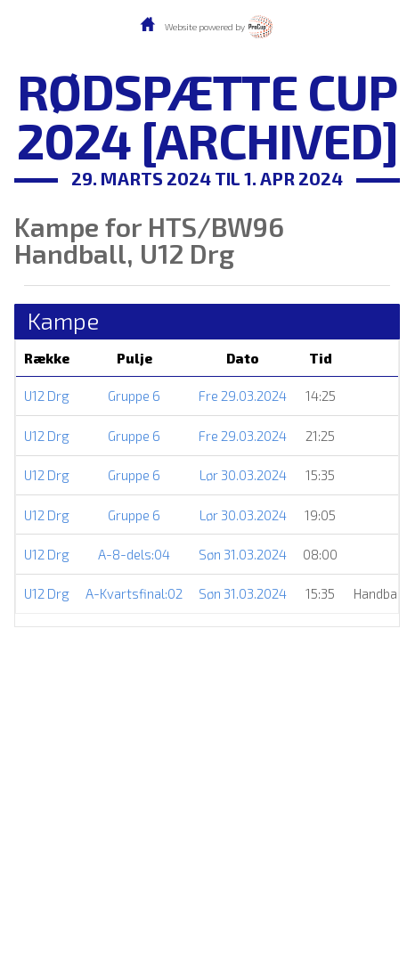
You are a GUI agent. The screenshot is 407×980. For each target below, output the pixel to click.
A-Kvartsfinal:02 (134, 593)
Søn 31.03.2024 (243, 554)
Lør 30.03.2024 (243, 475)
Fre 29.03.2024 (243, 396)
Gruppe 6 (134, 396)
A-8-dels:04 (134, 554)
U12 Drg (47, 396)
